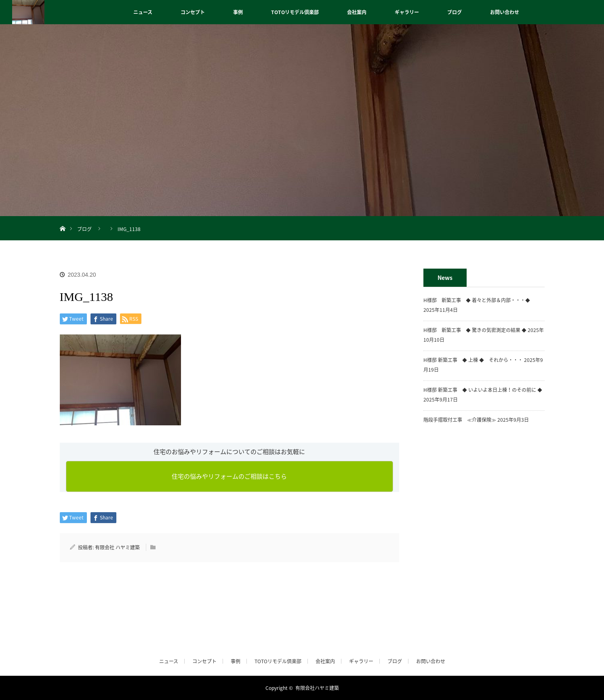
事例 (238, 12)
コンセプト (193, 12)
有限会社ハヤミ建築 (317, 688)
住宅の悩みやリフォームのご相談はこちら (229, 476)
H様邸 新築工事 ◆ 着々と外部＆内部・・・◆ (479, 300)
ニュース (143, 12)
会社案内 (357, 12)
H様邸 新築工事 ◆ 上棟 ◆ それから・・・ (473, 360)
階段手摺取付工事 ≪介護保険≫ (460, 420)
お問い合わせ (505, 12)
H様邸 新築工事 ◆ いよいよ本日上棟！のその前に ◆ (483, 390)
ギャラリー (407, 12)
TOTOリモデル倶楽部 (295, 12)
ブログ (455, 12)
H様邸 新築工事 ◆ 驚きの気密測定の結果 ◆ (475, 330)
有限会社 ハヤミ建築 (117, 547)
